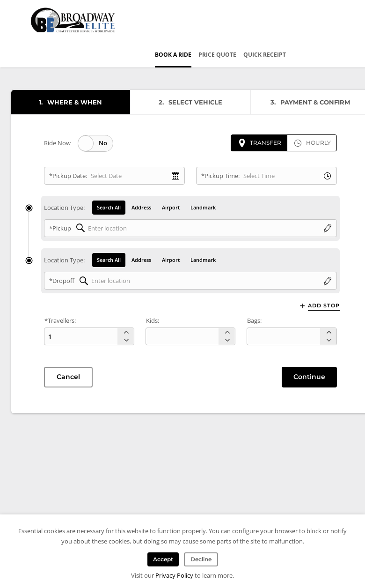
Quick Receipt (265, 55)
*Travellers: (60, 320)
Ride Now (57, 143)
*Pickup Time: (220, 176)
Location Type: (64, 208)
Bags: (254, 320)
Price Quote (217, 55)
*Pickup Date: (68, 176)
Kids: (153, 320)
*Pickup (60, 228)
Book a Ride (173, 55)
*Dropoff (62, 281)
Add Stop (324, 306)
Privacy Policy (174, 575)
